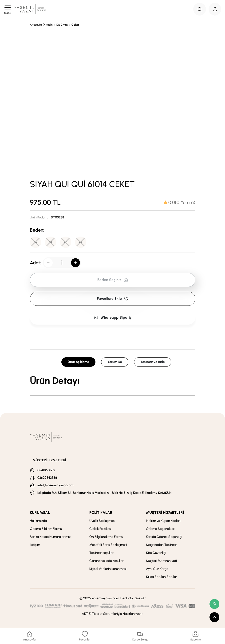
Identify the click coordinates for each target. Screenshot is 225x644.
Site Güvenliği (156, 553)
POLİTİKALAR (101, 513)
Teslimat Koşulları (102, 553)
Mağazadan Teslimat (161, 545)
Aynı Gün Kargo (157, 569)
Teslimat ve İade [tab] (153, 362)
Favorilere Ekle (113, 299)
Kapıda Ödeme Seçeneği (164, 537)
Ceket (75, 25)
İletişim (35, 545)
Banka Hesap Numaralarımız (50, 537)
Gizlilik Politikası (100, 529)
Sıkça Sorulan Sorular (162, 577)
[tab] (180, 202)
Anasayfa (36, 25)
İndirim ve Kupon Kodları (163, 521)
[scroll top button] (214, 617)
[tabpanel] (113, 381)
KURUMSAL (40, 513)
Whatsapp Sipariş (113, 317)
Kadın (49, 25)
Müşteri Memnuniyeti (161, 561)
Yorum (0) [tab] (115, 362)
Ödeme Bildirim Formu (46, 529)
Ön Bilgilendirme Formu (106, 537)
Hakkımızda (38, 521)
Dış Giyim (62, 25)
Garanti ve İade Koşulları (107, 561)
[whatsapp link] (214, 604)
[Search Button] (200, 9)
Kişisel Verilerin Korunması (108, 569)
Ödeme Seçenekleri (161, 529)
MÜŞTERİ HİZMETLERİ (165, 513)
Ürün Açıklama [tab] (78, 362)
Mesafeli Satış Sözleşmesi (108, 545)
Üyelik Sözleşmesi (102, 521)
